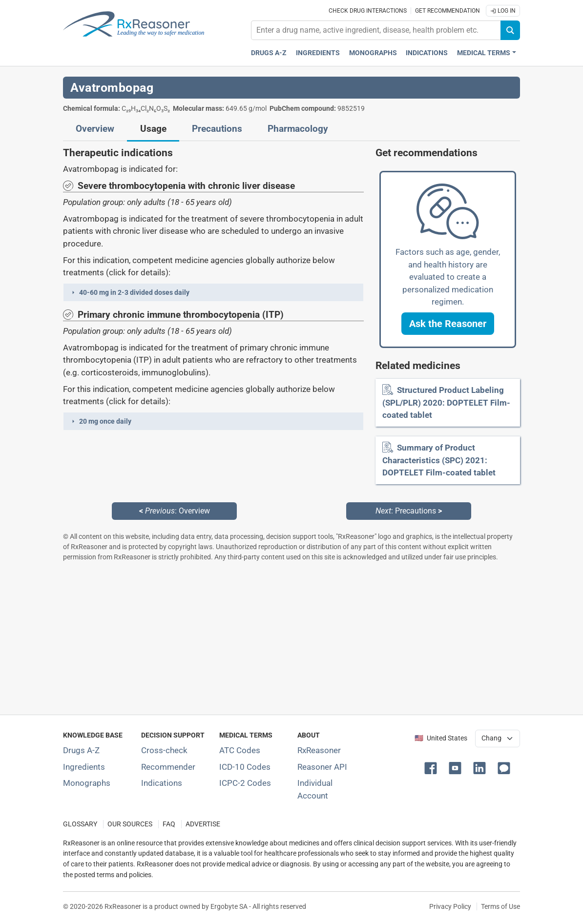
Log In (503, 11)
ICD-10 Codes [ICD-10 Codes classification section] (245, 767)
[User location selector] (498, 739)
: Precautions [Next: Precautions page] (409, 511)
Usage (153, 129)
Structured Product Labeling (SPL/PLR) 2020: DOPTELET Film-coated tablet (446, 402)
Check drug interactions (368, 11)
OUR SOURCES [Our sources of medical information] (130, 824)
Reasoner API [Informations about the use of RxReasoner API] (322, 767)
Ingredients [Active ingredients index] (318, 53)
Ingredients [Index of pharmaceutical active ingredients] (84, 767)
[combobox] (376, 30)
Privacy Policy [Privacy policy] (450, 906)
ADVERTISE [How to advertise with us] (203, 824)
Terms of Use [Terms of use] (500, 906)
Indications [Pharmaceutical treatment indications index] (427, 53)
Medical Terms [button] (484, 53)
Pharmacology (298, 129)
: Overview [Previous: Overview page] (175, 511)
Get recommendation (448, 11)
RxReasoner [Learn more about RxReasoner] (319, 750)
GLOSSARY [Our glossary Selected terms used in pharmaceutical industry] (80, 824)
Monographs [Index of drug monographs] (87, 783)
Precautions (217, 129)
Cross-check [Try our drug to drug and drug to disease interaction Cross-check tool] (164, 750)
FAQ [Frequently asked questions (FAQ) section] (169, 824)
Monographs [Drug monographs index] (373, 53)
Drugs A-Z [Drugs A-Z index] (269, 53)
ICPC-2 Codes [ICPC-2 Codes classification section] (245, 783)
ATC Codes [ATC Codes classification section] (240, 750)
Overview (95, 129)
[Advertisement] (291, 638)
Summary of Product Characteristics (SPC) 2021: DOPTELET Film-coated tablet (439, 460)
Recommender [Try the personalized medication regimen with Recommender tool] (168, 767)
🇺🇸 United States (441, 738)
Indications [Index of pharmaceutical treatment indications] (162, 783)
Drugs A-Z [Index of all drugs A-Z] (81, 750)
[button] (213, 292)
